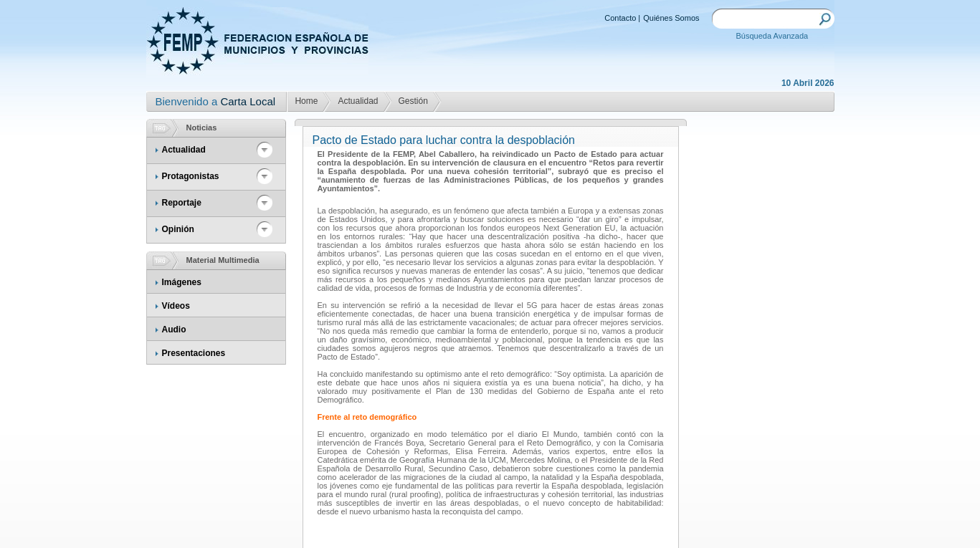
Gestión (413, 101)
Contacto (620, 18)
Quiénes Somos (671, 18)
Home (306, 101)
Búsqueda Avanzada (772, 36)
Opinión (178, 229)
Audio (174, 330)
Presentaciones (194, 353)
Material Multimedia (223, 260)
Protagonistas (191, 176)
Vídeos (176, 306)
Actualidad (358, 101)
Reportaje (182, 203)
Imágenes (182, 282)
